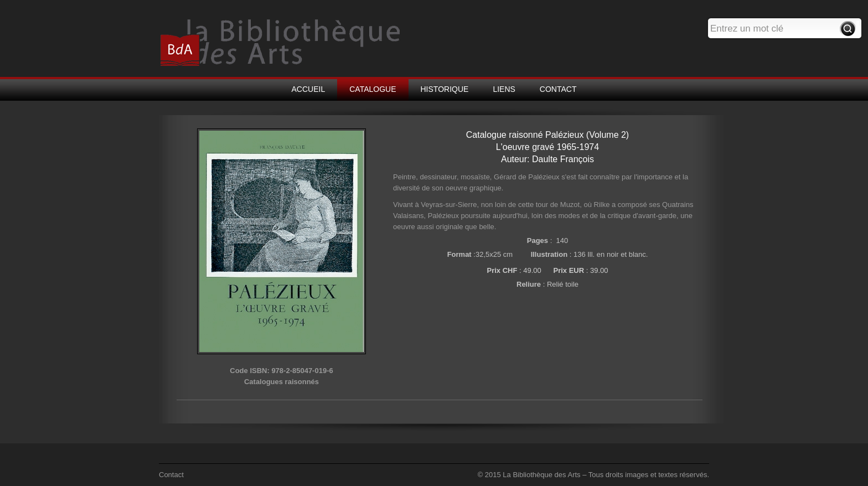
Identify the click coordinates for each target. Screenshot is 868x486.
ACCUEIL (309, 89)
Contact (171, 475)
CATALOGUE (373, 89)
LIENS (504, 89)
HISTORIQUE (445, 89)
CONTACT (558, 89)
